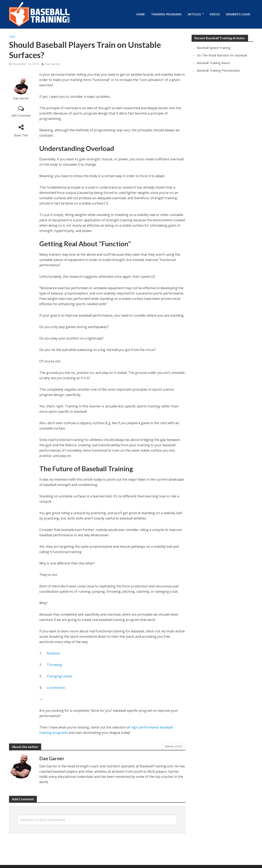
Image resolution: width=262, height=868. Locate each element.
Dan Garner (53, 64)
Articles (194, 14)
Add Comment (21, 115)
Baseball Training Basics (214, 63)
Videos (215, 14)
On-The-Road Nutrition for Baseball (222, 55)
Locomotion (55, 688)
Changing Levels (59, 676)
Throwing (54, 665)
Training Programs (166, 14)
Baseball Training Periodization (218, 70)
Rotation (53, 653)
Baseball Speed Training (214, 48)
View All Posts (173, 746)
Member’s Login (238, 14)
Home (141, 14)
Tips (12, 37)
